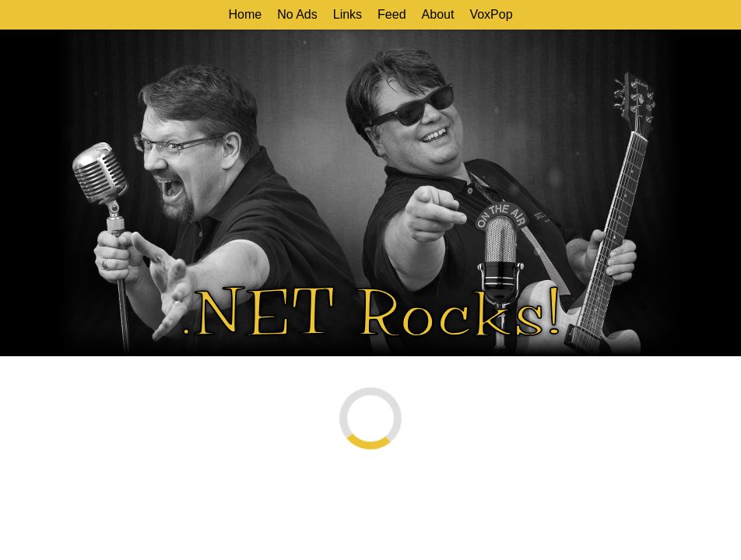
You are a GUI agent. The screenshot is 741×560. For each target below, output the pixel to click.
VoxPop (491, 14)
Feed (392, 14)
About (438, 14)
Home (245, 14)
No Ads (297, 14)
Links (348, 14)
